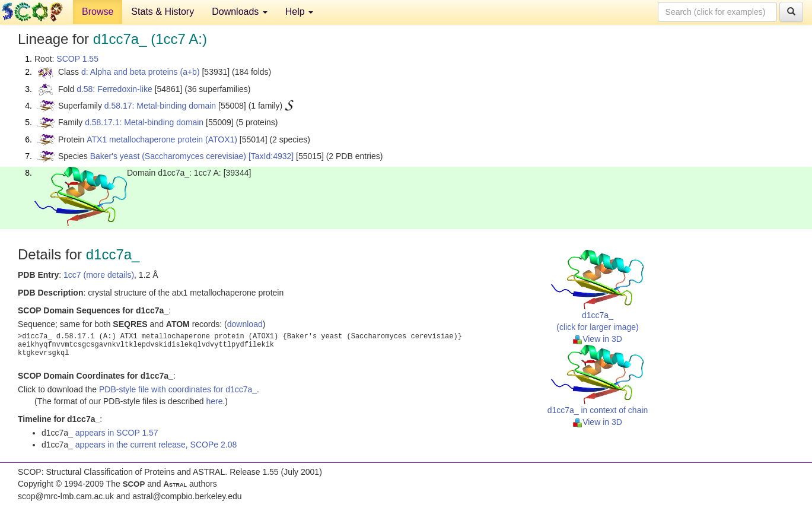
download (245, 324)
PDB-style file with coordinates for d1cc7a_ (178, 389)
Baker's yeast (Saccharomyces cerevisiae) (168, 156)
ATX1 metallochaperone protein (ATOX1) (162, 139)
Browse (98, 12)
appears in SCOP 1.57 (117, 433)
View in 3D (598, 339)
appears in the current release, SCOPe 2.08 (156, 445)
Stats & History (163, 12)
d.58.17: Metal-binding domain (160, 106)
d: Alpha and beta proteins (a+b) (141, 72)
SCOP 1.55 (77, 59)
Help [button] (299, 12)
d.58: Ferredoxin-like (114, 89)
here (214, 401)
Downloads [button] (240, 12)
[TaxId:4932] (271, 156)
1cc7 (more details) (99, 275)
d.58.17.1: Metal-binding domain (144, 122)
